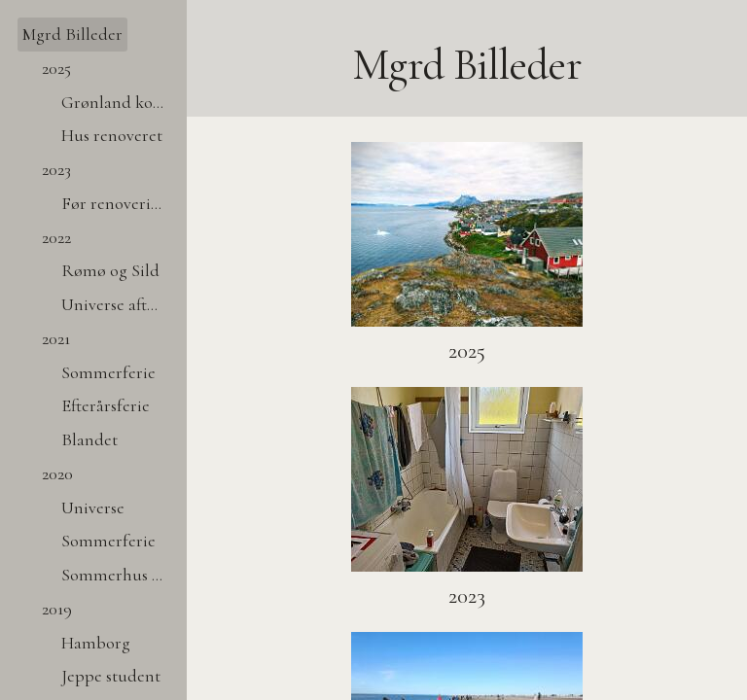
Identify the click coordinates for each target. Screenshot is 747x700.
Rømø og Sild (110, 270)
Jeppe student (111, 676)
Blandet (89, 439)
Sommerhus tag (115, 575)
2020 (57, 473)
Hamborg (96, 643)
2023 (56, 169)
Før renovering (115, 203)
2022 (56, 237)
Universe (93, 507)
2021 (56, 338)
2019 (57, 609)
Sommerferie (108, 372)
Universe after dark (115, 304)
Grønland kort (113, 102)
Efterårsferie (106, 405)
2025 (56, 68)
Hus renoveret (112, 135)
